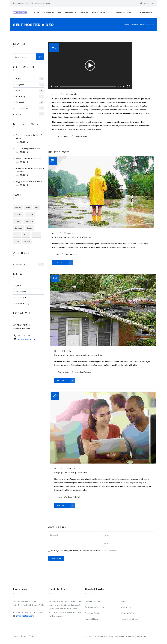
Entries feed (21, 292)
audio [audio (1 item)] (28, 208)
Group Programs (144, 12)
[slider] (88, 86)
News (30, 90)
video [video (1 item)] (17, 242)
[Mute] (124, 86)
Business (61, 372)
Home (36, 12)
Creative (59, 136)
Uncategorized (30, 108)
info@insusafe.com (27, 339)
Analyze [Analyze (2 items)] (18, 208)
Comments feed (22, 297)
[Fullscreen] (128, 86)
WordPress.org (22, 303)
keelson (103, 636)
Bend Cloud (141, 636)
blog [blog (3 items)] (37, 208)
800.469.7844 (22, 3)
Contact (32, 636)
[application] (90, 65)
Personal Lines (123, 12)
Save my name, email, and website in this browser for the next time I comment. (84, 551)
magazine (30, 85)
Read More (63, 263)
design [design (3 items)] (17, 221)
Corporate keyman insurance (28, 148)
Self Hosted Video (147, 25)
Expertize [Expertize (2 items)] (18, 228)
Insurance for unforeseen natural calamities (30, 170)
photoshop (30, 96)
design (66, 136)
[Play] (52, 86)
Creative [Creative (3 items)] (30, 214)
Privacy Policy (128, 613)
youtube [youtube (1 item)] (27, 242)
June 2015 (30, 264)
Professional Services (77, 12)
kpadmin (73, 94)
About (124, 601)
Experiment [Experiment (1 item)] (29, 221)
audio (30, 79)
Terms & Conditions (130, 619)
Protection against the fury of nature (29, 137)
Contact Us (126, 607)
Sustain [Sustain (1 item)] (36, 235)
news (67, 372)
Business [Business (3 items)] (18, 214)
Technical (135, 25)
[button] (90, 65)
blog (58, 254)
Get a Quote (149, 3)
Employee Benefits (102, 12)
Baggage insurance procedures (29, 181)
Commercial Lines (52, 12)
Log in (18, 286)
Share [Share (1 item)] (26, 235)
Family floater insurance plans (29, 158)
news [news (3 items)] (17, 235)
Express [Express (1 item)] (30, 228)
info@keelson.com (42, 3)
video (30, 114)
